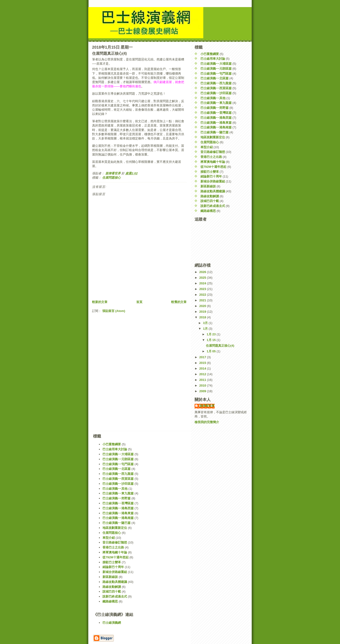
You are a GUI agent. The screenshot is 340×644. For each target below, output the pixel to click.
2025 (203, 278)
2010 (203, 385)
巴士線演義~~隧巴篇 (215, 132)
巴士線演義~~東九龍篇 (216, 103)
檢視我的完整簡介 (207, 422)
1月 (206, 329)
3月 (206, 323)
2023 (203, 289)
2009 (203, 391)
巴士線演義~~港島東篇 (216, 123)
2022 (203, 295)
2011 (203, 380)
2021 (203, 300)
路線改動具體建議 (213, 191)
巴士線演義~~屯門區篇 (216, 74)
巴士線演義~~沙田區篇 (216, 93)
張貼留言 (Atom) (114, 311)
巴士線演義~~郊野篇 (215, 108)
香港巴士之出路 (211, 157)
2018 (203, 317)
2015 (203, 363)
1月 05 (212, 351)
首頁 (139, 302)
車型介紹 (207, 147)
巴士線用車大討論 (213, 59)
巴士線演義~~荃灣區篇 (216, 113)
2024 (203, 283)
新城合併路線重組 (213, 181)
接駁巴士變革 (210, 172)
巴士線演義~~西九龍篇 (216, 83)
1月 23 (212, 334)
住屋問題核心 (111, 178)
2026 (203, 272)
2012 (203, 374)
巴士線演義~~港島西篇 (216, 118)
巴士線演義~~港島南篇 (216, 127)
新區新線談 (208, 186)
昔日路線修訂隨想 (213, 152)
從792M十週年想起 (214, 167)
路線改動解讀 (210, 196)
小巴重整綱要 (210, 54)
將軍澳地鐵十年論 (213, 162)
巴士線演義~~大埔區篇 (216, 64)
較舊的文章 (179, 302)
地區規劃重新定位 (213, 137)
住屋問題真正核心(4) (220, 346)
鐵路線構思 (208, 211)
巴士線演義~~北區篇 (215, 78)
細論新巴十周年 (211, 176)
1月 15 (212, 340)
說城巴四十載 (210, 201)
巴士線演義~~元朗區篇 (216, 69)
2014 (203, 368)
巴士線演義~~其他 (213, 98)
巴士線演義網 (112, 623)
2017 (203, 357)
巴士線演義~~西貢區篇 (216, 88)
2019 (203, 312)
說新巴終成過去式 (213, 206)
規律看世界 (207, 406)
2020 (203, 306)
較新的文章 (100, 302)
